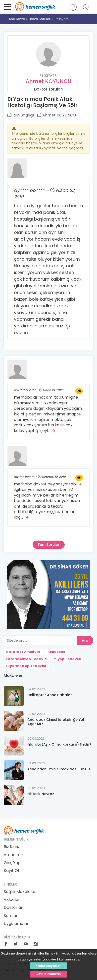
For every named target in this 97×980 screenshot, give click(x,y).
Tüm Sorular (49, 545)
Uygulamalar (16, 924)
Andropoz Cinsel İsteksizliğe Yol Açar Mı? (56, 722)
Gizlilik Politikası (49, 974)
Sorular (11, 916)
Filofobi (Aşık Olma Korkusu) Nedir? (59, 744)
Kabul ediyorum (48, 966)
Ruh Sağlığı (21, 115)
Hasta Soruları (40, 19)
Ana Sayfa (17, 19)
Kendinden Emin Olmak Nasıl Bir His (59, 769)
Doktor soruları (48, 89)
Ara (85, 640)
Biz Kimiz (12, 847)
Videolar (12, 900)
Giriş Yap (12, 863)
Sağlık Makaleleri (20, 892)
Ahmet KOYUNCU (48, 81)
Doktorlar (13, 908)
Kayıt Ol (11, 871)
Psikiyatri (62, 19)
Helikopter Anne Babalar (50, 695)
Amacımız (14, 855)
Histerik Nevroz (41, 794)
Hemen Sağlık (35, 6)
